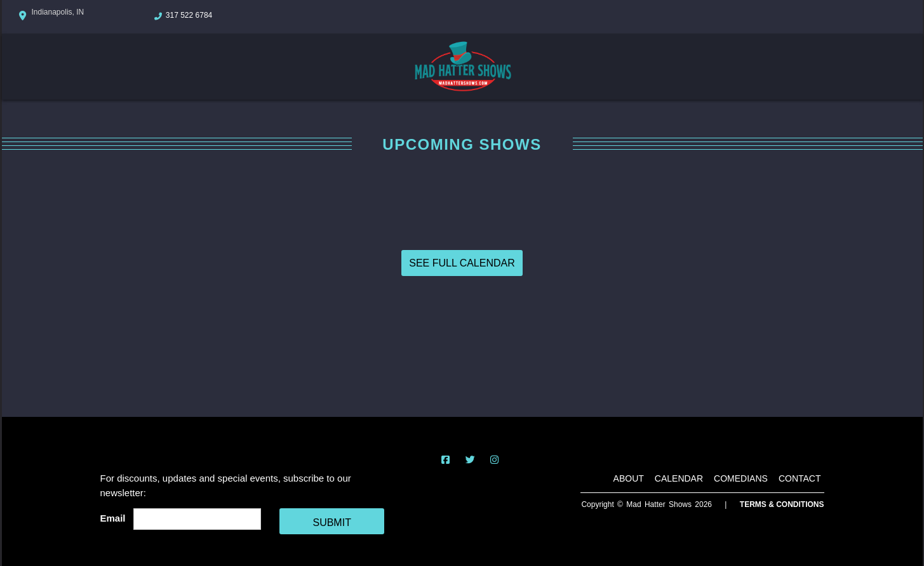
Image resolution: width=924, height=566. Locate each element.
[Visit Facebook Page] (445, 460)
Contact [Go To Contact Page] (800, 478)
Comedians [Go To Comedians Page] (741, 478)
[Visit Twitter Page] (470, 460)
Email (116, 518)
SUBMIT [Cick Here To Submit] (331, 523)
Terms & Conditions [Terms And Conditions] (782, 504)
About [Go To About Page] (629, 478)
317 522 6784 (189, 15)
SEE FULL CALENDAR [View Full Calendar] (462, 263)
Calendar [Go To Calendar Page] (679, 478)
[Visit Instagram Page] (494, 460)
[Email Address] (197, 519)
